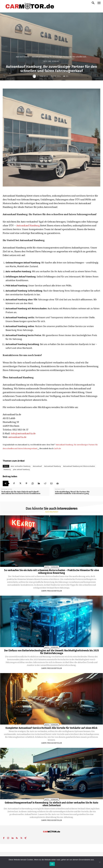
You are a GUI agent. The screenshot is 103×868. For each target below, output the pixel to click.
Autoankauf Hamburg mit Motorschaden (79, 466)
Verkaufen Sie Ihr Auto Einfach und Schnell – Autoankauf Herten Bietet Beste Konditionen (21, 493)
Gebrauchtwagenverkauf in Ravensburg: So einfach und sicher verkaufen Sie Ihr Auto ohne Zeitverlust (51, 804)
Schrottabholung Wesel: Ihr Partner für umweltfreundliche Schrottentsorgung (72, 493)
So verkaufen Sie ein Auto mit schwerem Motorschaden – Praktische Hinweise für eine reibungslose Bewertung (51, 572)
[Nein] (100, 862)
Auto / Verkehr (51, 567)
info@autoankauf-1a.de (23, 433)
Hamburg (7, 470)
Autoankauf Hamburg (28, 225)
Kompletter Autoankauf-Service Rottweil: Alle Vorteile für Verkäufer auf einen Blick (51, 728)
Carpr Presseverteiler (52, 591)
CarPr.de (57, 448)
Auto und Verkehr (23, 57)
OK (52, 864)
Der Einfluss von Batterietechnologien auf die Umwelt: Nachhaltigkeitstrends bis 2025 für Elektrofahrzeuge (51, 652)
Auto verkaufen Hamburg (21, 466)
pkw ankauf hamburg (21, 470)
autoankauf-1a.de (17, 437)
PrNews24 (44, 76)
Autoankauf (37, 466)
